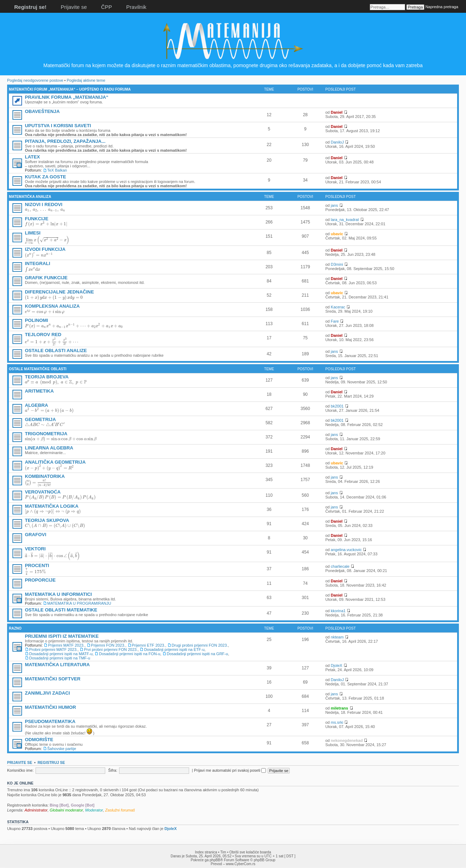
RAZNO (15, 628)
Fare (335, 321)
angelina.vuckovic (346, 550)
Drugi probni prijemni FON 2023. (200, 645)
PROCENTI (37, 565)
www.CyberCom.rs (241, 864)
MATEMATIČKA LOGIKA (52, 506)
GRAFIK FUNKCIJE (46, 278)
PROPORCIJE (40, 580)
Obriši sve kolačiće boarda (250, 852)
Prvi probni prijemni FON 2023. (111, 649)
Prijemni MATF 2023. (66, 645)
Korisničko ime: (20, 770)
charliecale (340, 566)
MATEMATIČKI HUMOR (50, 707)
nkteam (337, 637)
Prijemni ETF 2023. (149, 645)
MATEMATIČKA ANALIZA (30, 197)
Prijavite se (74, 7)
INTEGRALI (38, 263)
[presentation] (45, 210)
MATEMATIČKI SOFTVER (53, 679)
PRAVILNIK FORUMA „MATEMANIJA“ (67, 97)
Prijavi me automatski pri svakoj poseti (230, 770)
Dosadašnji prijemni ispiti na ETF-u (174, 649)
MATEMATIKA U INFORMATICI (58, 594)
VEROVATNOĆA (43, 492)
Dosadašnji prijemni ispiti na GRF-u (197, 654)
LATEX (32, 157)
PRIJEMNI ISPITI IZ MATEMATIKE (62, 636)
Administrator (36, 810)
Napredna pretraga (442, 7)
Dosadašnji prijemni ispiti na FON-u (129, 654)
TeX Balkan (57, 170)
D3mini (337, 264)
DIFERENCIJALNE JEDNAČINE (59, 292)
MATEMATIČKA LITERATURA (57, 665)
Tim (223, 852)
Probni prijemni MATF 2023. (53, 649)
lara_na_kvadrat (345, 220)
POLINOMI (36, 320)
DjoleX (337, 665)
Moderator (94, 810)
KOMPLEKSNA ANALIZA (52, 306)
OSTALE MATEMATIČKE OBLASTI (38, 369)
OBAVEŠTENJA (42, 111)
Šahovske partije (62, 749)
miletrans (340, 708)
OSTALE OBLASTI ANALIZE (56, 351)
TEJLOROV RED (43, 335)
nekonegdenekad (347, 740)
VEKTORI (35, 549)
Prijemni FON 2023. (108, 645)
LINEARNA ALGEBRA (49, 448)
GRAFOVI (36, 535)
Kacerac (338, 307)
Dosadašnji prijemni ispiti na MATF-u (61, 654)
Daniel (337, 112)
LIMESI (33, 233)
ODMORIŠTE (39, 740)
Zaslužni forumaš (120, 810)
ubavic (337, 234)
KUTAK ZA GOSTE (45, 177)
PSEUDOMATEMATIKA (50, 721)
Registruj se (51, 762)
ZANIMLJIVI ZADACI (47, 693)
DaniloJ (338, 142)
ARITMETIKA (39, 391)
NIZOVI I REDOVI (44, 204)
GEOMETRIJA (40, 419)
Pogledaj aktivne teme (86, 80)
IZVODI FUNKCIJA (45, 249)
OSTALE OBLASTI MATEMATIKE (61, 610)
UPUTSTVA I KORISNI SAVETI (58, 126)
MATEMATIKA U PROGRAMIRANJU (79, 603)
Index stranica (206, 852)
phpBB (215, 860)
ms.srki (337, 722)
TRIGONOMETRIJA (46, 434)
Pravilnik (136, 7)
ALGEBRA (36, 405)
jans (334, 205)
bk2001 (337, 406)
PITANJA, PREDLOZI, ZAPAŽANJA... (65, 141)
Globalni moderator (66, 810)
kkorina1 (338, 611)
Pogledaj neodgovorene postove (35, 80)
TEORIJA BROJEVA (47, 377)
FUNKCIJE (37, 219)
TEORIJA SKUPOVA (47, 520)
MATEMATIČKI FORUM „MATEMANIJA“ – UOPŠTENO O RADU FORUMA (70, 89)
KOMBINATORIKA (45, 476)
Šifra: (113, 770)
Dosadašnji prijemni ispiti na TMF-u (60, 658)
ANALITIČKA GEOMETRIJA (55, 462)
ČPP (106, 7)
